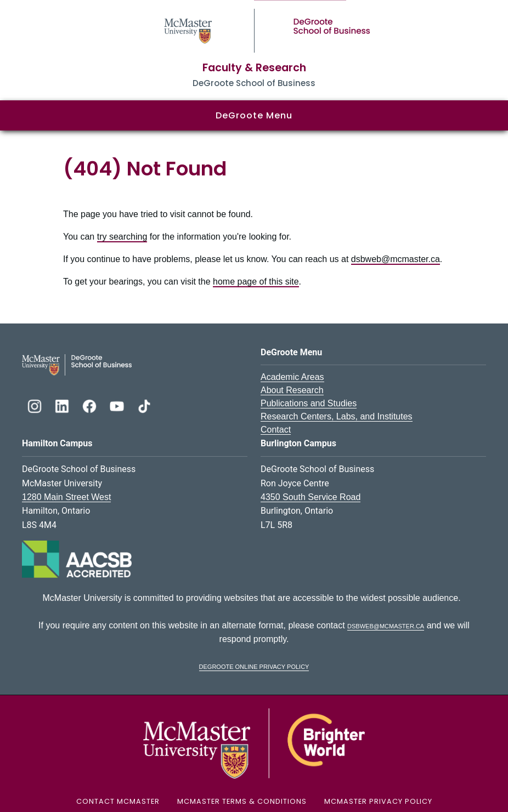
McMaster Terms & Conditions (242, 801)
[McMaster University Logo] (254, 743)
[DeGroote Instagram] (36, 405)
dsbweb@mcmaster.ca (396, 259)
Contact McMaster (118, 801)
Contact (276, 430)
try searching (122, 237)
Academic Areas (292, 377)
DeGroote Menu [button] (254, 115)
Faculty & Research (254, 68)
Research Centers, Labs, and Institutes (337, 416)
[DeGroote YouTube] (118, 405)
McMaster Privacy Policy (378, 801)
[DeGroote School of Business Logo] (77, 364)
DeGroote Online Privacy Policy (254, 666)
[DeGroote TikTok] (144, 405)
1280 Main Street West (66, 497)
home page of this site (256, 282)
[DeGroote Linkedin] (63, 405)
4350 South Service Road (311, 497)
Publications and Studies (309, 403)
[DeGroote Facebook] (91, 405)
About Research (292, 390)
